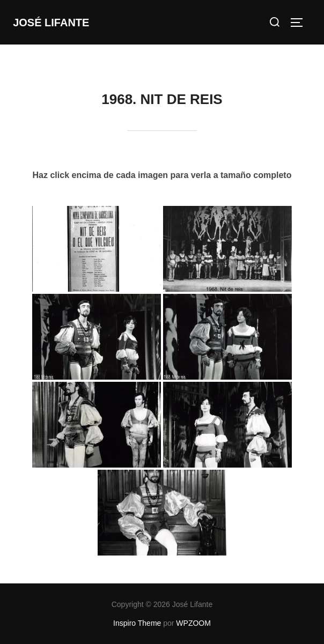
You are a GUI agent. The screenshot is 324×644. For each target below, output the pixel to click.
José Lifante (51, 23)
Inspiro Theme (137, 623)
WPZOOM (193, 623)
